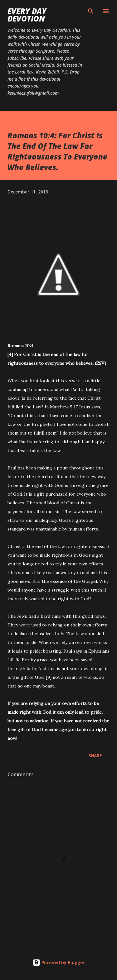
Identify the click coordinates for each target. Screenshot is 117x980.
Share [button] (95, 756)
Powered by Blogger (59, 962)
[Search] (91, 11)
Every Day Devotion (27, 15)
